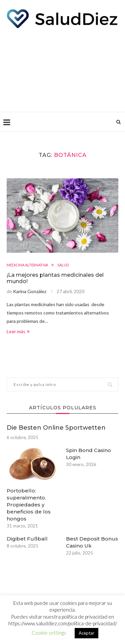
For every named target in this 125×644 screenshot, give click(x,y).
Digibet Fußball (27, 539)
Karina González (30, 291)
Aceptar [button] (86, 633)
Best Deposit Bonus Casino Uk (92, 542)
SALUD (63, 265)
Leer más (18, 331)
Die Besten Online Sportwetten (56, 428)
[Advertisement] (62, 68)
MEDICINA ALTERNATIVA (27, 265)
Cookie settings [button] (49, 633)
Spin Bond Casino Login (88, 454)
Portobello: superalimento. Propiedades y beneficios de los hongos (29, 505)
